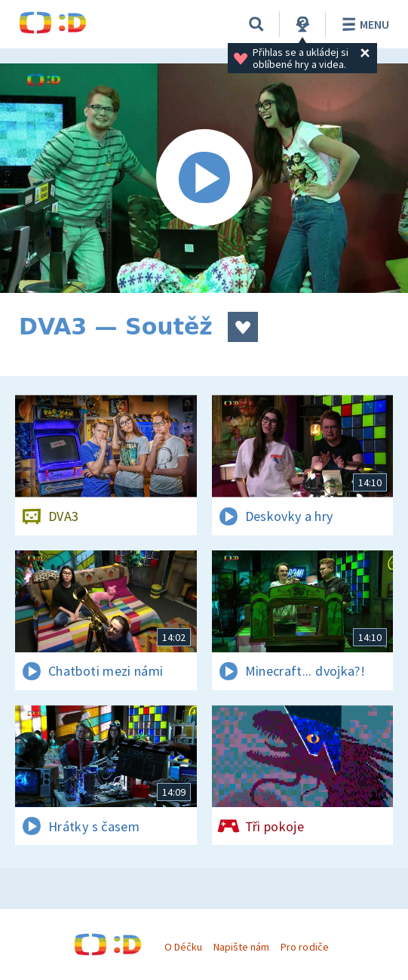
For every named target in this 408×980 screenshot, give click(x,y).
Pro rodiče (304, 947)
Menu (363, 24)
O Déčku (183, 947)
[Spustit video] (204, 178)
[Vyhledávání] (256, 24)
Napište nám (241, 947)
